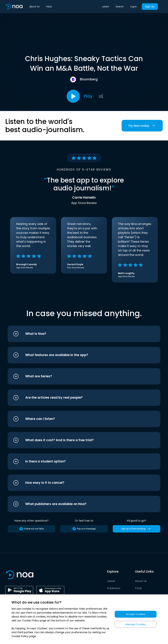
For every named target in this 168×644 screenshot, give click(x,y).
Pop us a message (84, 529)
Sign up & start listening (136, 529)
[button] (78, 334)
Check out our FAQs (31, 529)
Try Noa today (142, 126)
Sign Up (150, 6)
